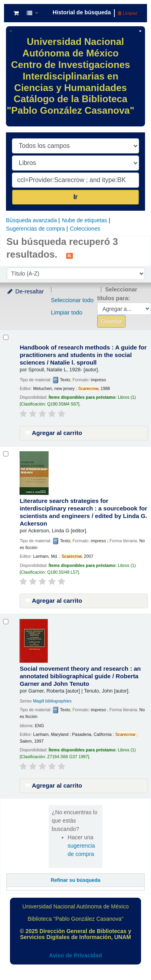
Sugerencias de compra (35, 229)
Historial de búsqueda (82, 12)
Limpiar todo (67, 312)
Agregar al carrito (53, 433)
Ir (75, 197)
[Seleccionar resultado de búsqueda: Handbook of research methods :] (6, 337)
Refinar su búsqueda (75, 880)
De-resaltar (25, 291)
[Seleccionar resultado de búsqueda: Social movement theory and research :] (6, 622)
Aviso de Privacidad (75, 955)
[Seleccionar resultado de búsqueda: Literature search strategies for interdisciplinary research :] (6, 454)
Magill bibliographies (52, 701)
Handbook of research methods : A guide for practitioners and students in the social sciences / (83, 355)
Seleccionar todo (72, 300)
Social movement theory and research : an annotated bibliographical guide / (80, 676)
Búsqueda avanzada (31, 220)
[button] (16, 13)
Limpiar (128, 13)
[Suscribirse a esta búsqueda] (70, 255)
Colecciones (85, 229)
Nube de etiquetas (84, 220)
